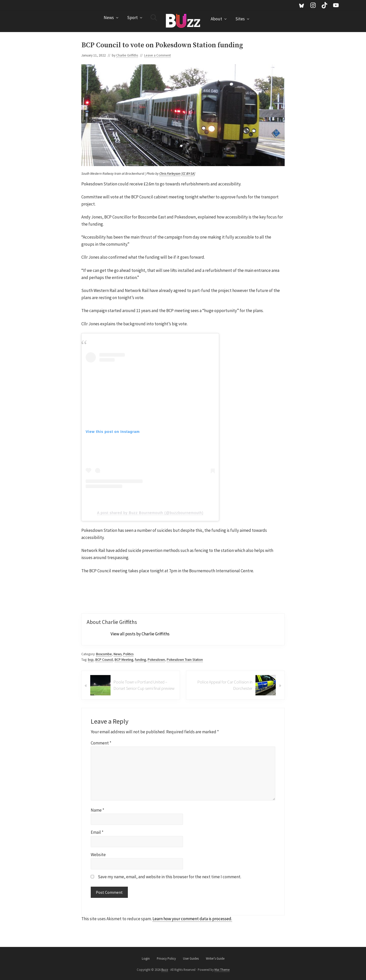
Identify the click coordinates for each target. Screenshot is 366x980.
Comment (101, 743)
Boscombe (104, 654)
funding (140, 660)
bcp (91, 660)
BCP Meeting (124, 660)
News (118, 654)
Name (97, 810)
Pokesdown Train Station (185, 660)
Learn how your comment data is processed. (192, 919)
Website (98, 855)
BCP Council (104, 660)
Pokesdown (156, 660)
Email (97, 832)
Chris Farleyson (170, 174)
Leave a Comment (157, 55)
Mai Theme (222, 970)
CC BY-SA (188, 174)
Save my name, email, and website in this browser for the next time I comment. (170, 877)
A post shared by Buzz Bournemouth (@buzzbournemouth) (150, 513)
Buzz (165, 970)
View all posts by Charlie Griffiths (140, 634)
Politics (128, 654)
